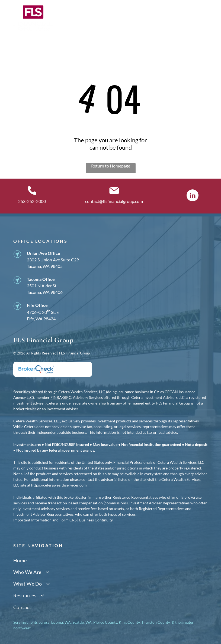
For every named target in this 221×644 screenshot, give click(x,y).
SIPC (67, 397)
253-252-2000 (32, 201)
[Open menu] (204, 18)
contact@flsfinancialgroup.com (114, 201)
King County (129, 622)
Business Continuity (96, 520)
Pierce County (105, 622)
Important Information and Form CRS (45, 520)
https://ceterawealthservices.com (59, 485)
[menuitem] (111, 560)
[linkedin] (193, 196)
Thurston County (156, 622)
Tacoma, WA (60, 622)
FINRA (56, 397)
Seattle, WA (82, 622)
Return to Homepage (111, 166)
